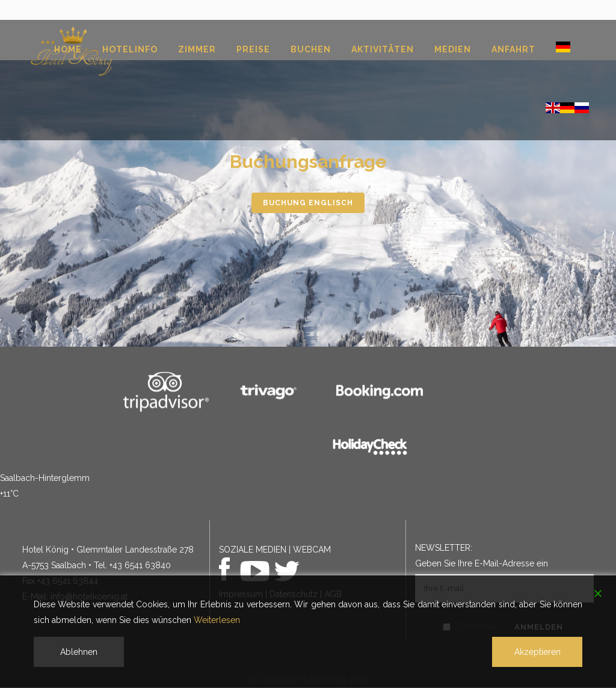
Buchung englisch (308, 203)
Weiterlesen (217, 620)
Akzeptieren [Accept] (537, 652)
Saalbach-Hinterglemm (45, 478)
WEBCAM (312, 550)
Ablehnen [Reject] (79, 652)
